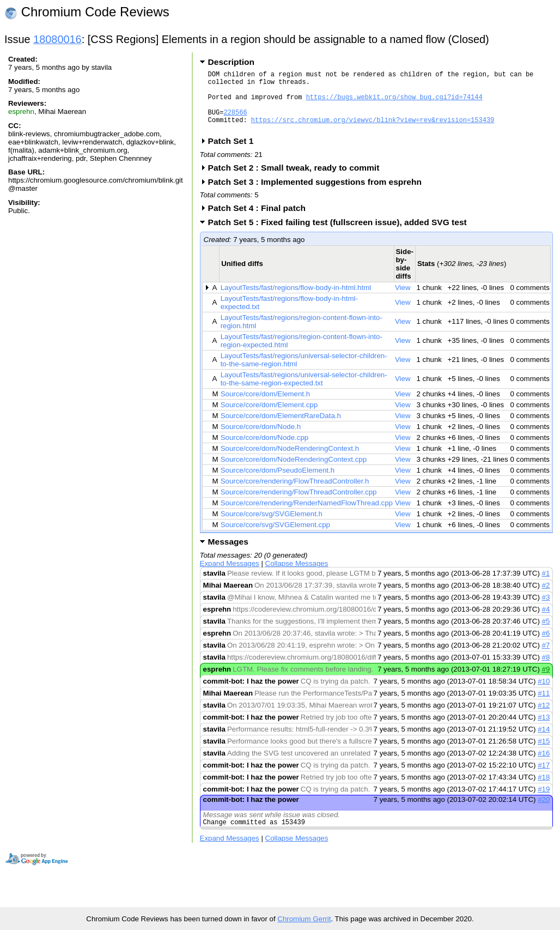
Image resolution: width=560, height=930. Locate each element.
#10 (544, 694)
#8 (546, 670)
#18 (544, 790)
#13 (544, 730)
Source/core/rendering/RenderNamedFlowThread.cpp (307, 516)
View (403, 301)
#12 (544, 718)
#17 (544, 778)
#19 (544, 802)
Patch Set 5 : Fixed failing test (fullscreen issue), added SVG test (341, 235)
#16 (544, 766)
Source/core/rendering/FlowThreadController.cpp (299, 505)
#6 (546, 646)
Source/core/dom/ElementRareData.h (281, 429)
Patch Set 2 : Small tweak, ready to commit (297, 181)
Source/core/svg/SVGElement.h (272, 527)
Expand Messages (230, 576)
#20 (544, 813)
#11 (544, 706)
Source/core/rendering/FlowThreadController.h (295, 494)
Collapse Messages (297, 576)
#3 (546, 610)
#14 (544, 742)
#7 (546, 658)
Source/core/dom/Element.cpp (269, 418)
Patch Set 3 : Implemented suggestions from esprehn (318, 195)
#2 (546, 598)
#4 (546, 622)
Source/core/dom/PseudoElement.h (278, 483)
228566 (235, 122)
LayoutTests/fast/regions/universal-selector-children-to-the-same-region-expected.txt (304, 392)
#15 (544, 754)
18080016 (57, 39)
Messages (228, 555)
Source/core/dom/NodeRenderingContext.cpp (294, 472)
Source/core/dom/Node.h (261, 440)
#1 (546, 586)
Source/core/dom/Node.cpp (265, 451)
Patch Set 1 (235, 154)
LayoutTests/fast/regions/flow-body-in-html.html (296, 301)
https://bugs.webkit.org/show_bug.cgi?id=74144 (394, 103)
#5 (546, 634)
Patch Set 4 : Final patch (260, 221)
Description (231, 62)
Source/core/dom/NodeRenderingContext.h (290, 461)
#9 (546, 682)
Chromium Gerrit (304, 919)
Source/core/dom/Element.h (265, 407)
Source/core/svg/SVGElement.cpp (275, 538)
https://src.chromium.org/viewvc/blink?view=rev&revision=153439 (373, 131)
